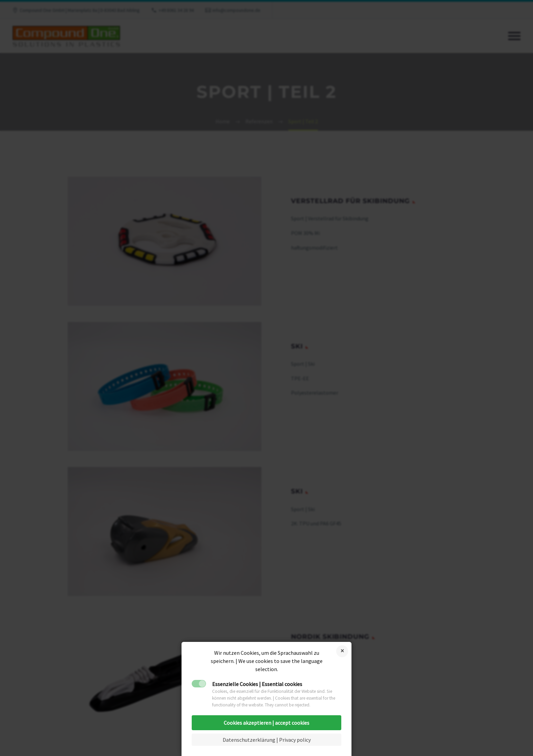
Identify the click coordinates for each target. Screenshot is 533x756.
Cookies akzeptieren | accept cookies (266, 723)
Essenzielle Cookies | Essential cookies (257, 684)
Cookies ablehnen (342, 651)
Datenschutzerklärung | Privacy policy (267, 740)
